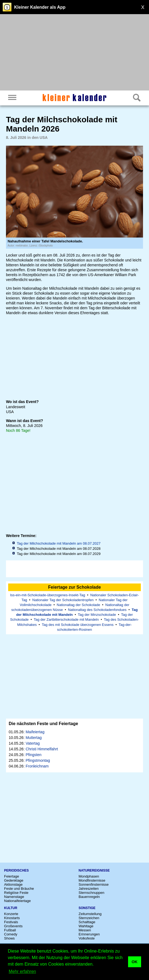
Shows (9, 938)
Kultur (11, 908)
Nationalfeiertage (17, 901)
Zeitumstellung (90, 914)
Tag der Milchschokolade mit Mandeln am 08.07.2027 (59, 543)
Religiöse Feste (16, 893)
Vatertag (33, 743)
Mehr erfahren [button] (22, 971)
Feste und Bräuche (19, 889)
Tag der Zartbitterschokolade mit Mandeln (66, 619)
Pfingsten (33, 755)
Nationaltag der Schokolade (79, 605)
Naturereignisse (94, 870)
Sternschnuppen (91, 893)
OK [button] (135, 962)
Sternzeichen (89, 918)
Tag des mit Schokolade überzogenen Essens (78, 625)
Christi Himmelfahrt (42, 749)
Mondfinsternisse (92, 880)
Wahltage (86, 926)
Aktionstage (13, 884)
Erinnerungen (89, 934)
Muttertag (34, 738)
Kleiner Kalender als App (40, 7)
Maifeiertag (35, 732)
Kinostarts (12, 918)
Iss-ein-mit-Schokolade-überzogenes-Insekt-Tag (48, 595)
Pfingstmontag (38, 760)
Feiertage (12, 876)
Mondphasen (89, 876)
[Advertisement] (74, 53)
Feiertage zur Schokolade (74, 587)
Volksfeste (87, 938)
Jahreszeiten (89, 889)
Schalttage (87, 922)
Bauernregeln (89, 897)
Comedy (11, 934)
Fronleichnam (37, 766)
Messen (85, 930)
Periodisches (16, 870)
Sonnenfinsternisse (94, 884)
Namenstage (14, 897)
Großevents (13, 926)
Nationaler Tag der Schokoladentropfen (63, 600)
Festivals (11, 922)
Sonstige (87, 908)
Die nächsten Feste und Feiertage (43, 724)
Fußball (10, 930)
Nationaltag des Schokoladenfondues (97, 610)
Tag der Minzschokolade (97, 615)
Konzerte (11, 914)
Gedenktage (14, 880)
